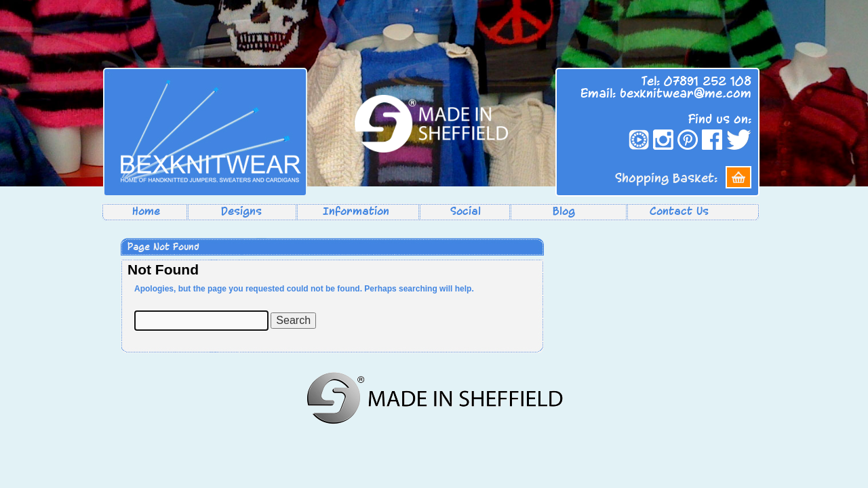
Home (146, 211)
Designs (241, 211)
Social (466, 211)
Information (356, 211)
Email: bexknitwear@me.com (666, 94)
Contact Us (679, 211)
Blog (564, 211)
